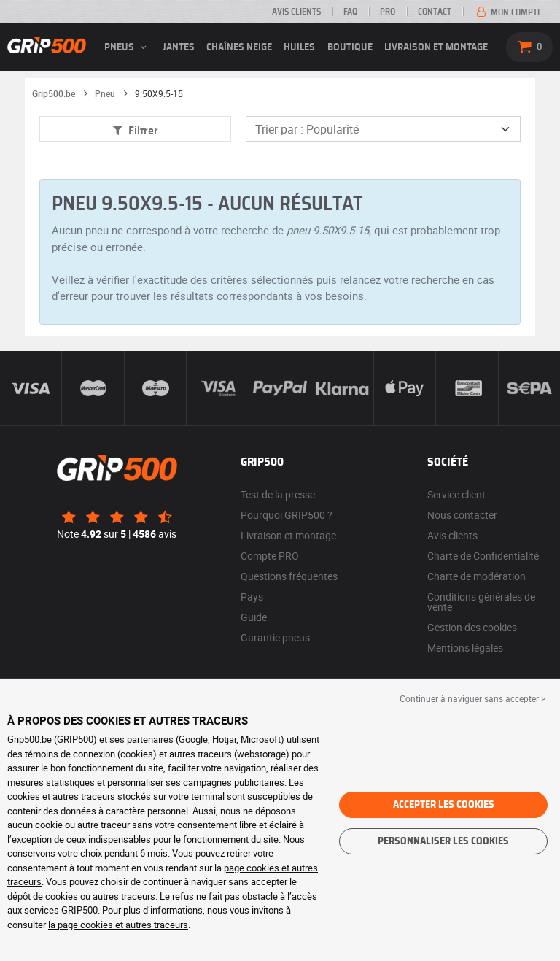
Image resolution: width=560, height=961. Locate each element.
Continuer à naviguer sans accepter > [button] (472, 698)
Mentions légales (465, 648)
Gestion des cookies (472, 627)
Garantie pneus (275, 637)
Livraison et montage (436, 47)
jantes (179, 47)
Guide (254, 617)
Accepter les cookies (444, 805)
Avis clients (296, 12)
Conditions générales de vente (481, 602)
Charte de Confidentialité (483, 556)
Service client (456, 494)
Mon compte (508, 12)
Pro (388, 12)
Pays (252, 597)
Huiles (299, 47)
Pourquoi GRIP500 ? (287, 515)
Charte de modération (477, 576)
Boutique (350, 47)
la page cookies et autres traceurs (118, 925)
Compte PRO (270, 556)
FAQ (350, 12)
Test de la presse (278, 494)
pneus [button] (128, 47)
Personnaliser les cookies (443, 841)
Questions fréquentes (289, 576)
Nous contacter (462, 515)
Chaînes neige (239, 47)
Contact (435, 12)
